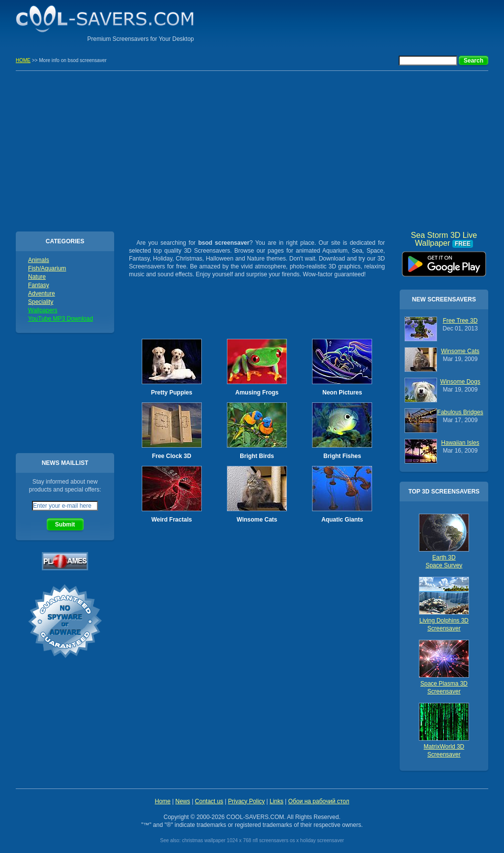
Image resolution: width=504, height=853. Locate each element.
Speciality (41, 302)
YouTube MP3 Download (61, 319)
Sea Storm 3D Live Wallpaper (444, 261)
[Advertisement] (373, 22)
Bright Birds (257, 456)
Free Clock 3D (172, 456)
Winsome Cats (257, 520)
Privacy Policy (246, 801)
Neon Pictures (342, 393)
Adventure (42, 294)
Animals (39, 260)
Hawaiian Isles (460, 443)
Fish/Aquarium (47, 268)
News (183, 801)
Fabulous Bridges (460, 412)
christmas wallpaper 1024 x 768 (217, 840)
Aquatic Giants (342, 520)
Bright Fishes (342, 456)
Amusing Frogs (257, 393)
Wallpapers (43, 310)
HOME (23, 60)
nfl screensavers (270, 840)
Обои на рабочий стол (319, 801)
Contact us (209, 801)
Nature (37, 277)
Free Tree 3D (460, 321)
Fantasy (39, 285)
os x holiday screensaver (317, 840)
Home (162, 801)
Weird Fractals (171, 520)
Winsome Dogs (460, 382)
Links (277, 801)
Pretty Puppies (172, 393)
